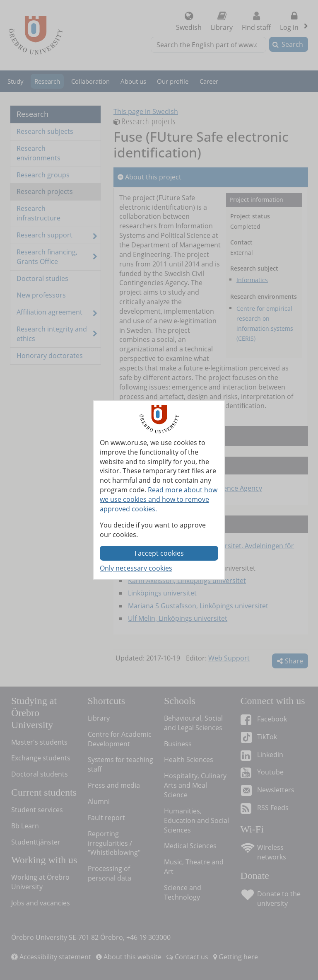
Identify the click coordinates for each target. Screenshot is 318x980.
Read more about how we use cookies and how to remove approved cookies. (159, 499)
